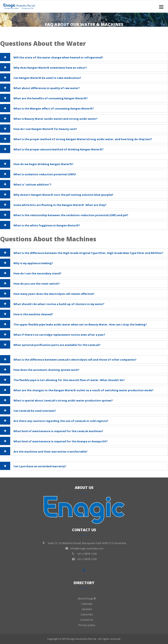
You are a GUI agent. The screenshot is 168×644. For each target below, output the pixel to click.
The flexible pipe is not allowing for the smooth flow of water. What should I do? (69, 380)
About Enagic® (87, 598)
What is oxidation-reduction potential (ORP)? (45, 174)
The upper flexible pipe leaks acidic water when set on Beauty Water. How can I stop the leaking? (80, 324)
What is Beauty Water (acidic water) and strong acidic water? (55, 119)
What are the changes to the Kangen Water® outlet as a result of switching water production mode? (83, 390)
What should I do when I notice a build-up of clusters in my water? (59, 304)
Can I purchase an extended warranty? (40, 466)
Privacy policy (87, 625)
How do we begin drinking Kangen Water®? (43, 164)
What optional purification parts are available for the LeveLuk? (57, 345)
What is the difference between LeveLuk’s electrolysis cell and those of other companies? (75, 360)
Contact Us (87, 620)
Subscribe (87, 614)
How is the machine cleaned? (33, 314)
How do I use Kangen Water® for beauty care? (45, 129)
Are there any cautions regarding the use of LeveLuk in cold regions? (61, 421)
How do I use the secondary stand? (37, 273)
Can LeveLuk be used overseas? (35, 411)
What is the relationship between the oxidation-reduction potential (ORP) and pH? (71, 215)
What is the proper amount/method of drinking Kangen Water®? (59, 149)
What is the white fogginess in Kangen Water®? (47, 225)
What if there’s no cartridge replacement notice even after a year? (59, 335)
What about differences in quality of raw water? (47, 88)
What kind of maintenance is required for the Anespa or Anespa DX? (61, 441)
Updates (87, 609)
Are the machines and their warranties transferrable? (50, 452)
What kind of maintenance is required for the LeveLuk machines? (58, 431)
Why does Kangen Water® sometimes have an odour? (50, 68)
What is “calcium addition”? (32, 184)
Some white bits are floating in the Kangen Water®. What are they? (60, 205)
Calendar (87, 604)
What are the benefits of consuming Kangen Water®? (51, 98)
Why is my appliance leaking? (33, 263)
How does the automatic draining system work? (46, 370)
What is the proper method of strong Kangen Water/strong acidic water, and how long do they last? (83, 139)
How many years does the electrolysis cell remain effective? (54, 294)
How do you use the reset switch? (37, 284)
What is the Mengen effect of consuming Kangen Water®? (54, 108)
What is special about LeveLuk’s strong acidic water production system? (63, 400)
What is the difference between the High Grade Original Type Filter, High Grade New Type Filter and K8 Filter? (88, 253)
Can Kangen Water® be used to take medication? (47, 78)
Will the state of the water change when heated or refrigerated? (58, 57)
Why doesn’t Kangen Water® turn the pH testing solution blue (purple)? (63, 195)
